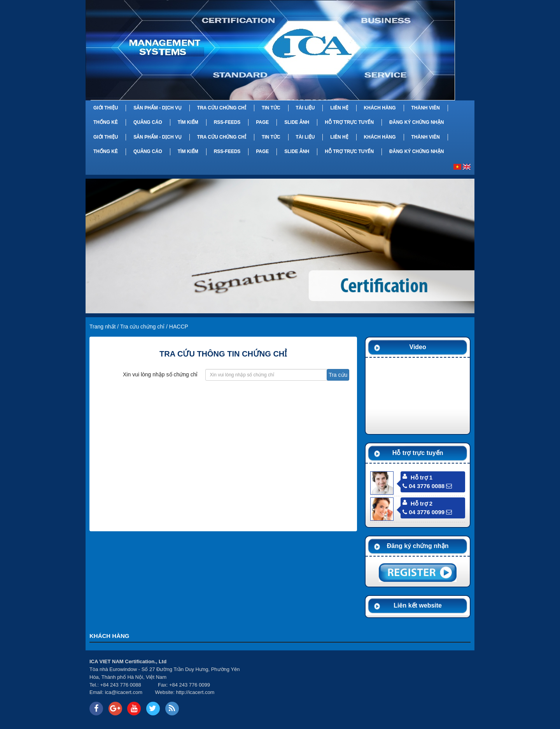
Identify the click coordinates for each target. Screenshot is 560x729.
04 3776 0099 (423, 512)
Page (262, 122)
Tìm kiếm (188, 122)
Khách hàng (380, 108)
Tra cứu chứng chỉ (222, 108)
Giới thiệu (106, 108)
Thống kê (106, 122)
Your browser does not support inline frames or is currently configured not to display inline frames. (361, 687)
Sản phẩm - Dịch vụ (157, 108)
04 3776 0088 (423, 486)
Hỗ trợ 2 (422, 503)
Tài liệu (305, 108)
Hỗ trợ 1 (422, 477)
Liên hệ (339, 108)
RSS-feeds (227, 122)
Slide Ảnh (297, 122)
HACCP (179, 327)
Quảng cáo (148, 122)
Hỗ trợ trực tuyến (349, 122)
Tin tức (271, 108)
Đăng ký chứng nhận (416, 122)
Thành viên (425, 108)
